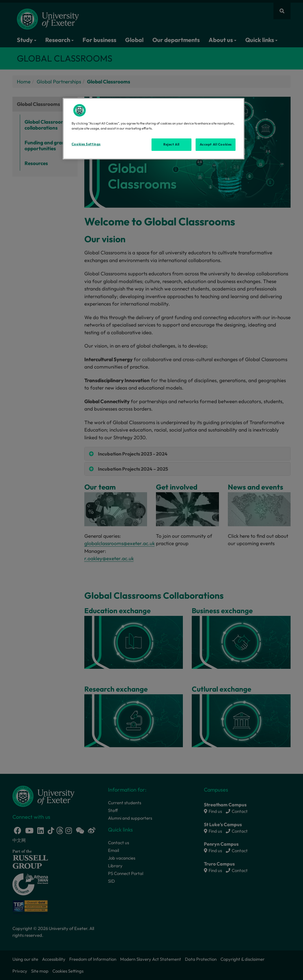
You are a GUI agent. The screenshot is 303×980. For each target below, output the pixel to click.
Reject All (171, 144)
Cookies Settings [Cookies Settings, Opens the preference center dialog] (86, 144)
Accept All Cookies (216, 144)
